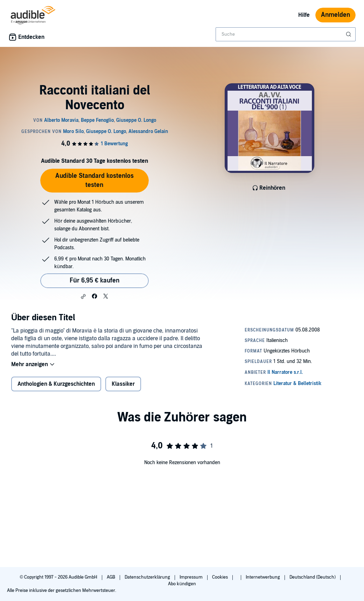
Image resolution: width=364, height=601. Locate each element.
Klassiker (123, 384)
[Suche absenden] (349, 34)
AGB (111, 577)
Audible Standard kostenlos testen (94, 180)
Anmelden (335, 15)
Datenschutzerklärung (148, 577)
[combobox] (286, 34)
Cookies (220, 577)
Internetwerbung (263, 577)
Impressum (192, 577)
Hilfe (304, 15)
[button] (83, 296)
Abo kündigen (182, 584)
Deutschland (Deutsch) (313, 577)
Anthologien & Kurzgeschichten (56, 384)
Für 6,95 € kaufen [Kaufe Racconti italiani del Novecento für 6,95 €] (94, 281)
